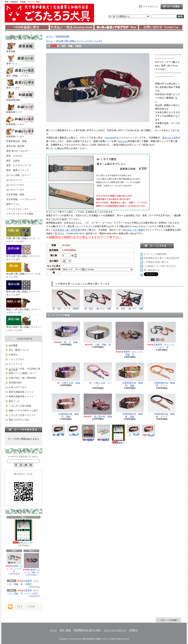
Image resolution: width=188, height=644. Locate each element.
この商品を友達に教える (156, 262)
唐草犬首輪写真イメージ (21, 392)
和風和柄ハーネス (20, 121)
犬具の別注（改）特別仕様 (22, 378)
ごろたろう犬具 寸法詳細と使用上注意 (24, 370)
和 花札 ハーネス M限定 (98, 300)
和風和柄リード (20, 108)
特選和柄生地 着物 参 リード (162, 406)
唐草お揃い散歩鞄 (15, 146)
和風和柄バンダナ (20, 133)
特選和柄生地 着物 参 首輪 (130, 406)
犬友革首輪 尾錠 (15, 194)
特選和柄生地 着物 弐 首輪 (66, 406)
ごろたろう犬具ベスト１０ (22, 415)
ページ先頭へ (168, 620)
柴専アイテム (13, 204)
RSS (20, 607)
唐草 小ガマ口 (14, 156)
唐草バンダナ (20, 84)
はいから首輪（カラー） (19, 175)
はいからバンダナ (15, 190)
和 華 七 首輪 (66, 333)
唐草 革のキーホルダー (18, 151)
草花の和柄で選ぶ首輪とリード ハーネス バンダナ (23, 324)
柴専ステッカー (23, 532)
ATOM (31, 607)
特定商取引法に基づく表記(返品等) (161, 258)
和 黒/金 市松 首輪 (73, 430)
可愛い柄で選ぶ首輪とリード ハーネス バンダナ (23, 235)
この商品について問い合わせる (160, 266)
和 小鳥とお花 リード (98, 375)
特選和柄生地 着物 (16, 141)
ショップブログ (116, 27)
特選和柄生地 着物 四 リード (162, 375)
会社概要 (13, 345)
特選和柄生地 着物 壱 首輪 (59, 430)
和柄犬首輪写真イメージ (21, 396)
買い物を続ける (152, 270)
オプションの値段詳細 (155, 254)
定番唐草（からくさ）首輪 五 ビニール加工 (23, 592)
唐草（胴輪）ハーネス (20, 72)
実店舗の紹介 (15, 383)
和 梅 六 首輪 (149, 431)
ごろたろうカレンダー (17, 209)
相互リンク (14, 401)
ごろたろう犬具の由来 (20, 406)
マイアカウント (151, 7)
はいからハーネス (15, 185)
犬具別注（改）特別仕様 (67, 230)
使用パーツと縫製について (22, 373)
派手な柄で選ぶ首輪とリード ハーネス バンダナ (23, 253)
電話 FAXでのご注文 (19, 420)
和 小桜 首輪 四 (98, 334)
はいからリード (14, 180)
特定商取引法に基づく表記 (87, 630)
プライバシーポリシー (115, 630)
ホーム (27, 27)
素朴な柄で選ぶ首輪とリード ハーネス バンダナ (23, 288)
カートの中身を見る (23, 429)
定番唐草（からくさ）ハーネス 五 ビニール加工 (103, 433)
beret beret (110, 138)
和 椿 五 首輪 (134, 430)
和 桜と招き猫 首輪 (98, 406)
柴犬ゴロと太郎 (170, 138)
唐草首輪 (20, 48)
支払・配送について (72, 27)
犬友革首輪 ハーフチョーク (21, 199)
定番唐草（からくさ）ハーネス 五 (15, 563)
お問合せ (161, 27)
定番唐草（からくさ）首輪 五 (31, 563)
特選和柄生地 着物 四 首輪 (130, 375)
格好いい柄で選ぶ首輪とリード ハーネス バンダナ (23, 306)
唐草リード (20, 60)
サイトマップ (15, 364)
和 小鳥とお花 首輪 (66, 373)
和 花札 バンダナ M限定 (130, 300)
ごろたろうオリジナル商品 (20, 214)
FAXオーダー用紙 (134, 230)
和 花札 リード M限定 (66, 300)
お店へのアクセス (18, 387)
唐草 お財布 (13, 161)
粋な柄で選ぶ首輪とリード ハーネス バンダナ (23, 270)
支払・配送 (65, 630)
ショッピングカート (172, 7)
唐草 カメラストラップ (19, 165)
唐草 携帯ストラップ (17, 170)
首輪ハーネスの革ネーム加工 (23, 411)
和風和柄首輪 (20, 96)
